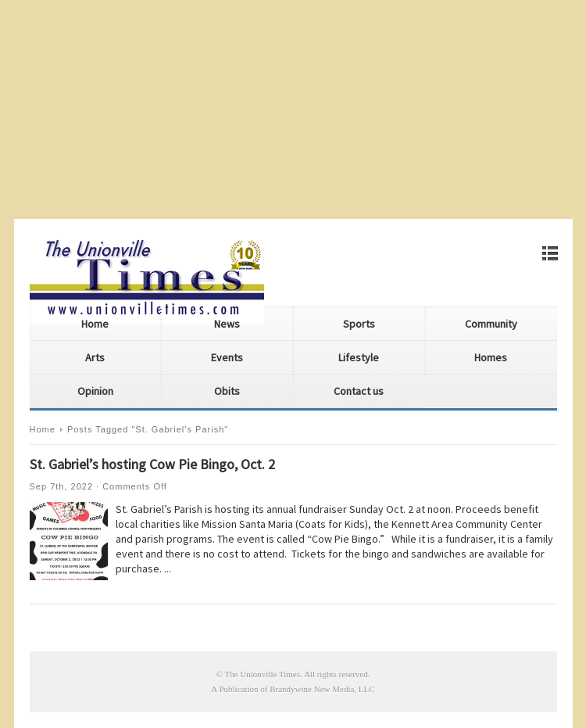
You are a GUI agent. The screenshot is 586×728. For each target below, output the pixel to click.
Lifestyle (359, 357)
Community (491, 324)
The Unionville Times (262, 674)
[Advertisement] (293, 109)
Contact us (359, 391)
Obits (227, 391)
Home (95, 324)
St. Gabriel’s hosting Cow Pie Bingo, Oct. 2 (152, 464)
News (227, 324)
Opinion (95, 391)
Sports (359, 324)
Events (227, 357)
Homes (491, 357)
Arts (95, 357)
